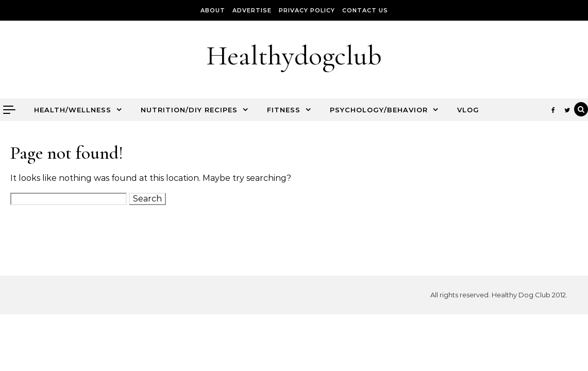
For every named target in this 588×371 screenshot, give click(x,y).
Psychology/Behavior (379, 110)
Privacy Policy (307, 10)
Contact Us (365, 10)
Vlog (468, 110)
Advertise (252, 10)
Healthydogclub (294, 55)
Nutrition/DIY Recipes (189, 110)
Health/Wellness (73, 110)
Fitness (284, 110)
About (213, 10)
